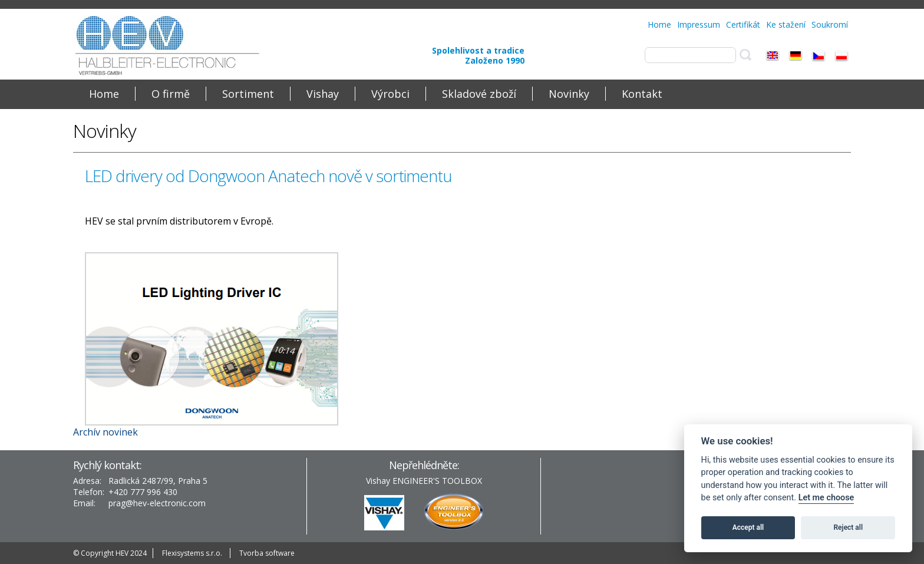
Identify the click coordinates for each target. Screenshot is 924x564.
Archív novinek (105, 432)
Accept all (748, 527)
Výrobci (390, 94)
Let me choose (826, 498)
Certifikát (743, 24)
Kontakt (642, 94)
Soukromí (830, 24)
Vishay (323, 94)
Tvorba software (267, 553)
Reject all (849, 527)
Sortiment (248, 94)
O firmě (171, 94)
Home (659, 24)
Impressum (699, 24)
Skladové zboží (479, 94)
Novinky (569, 94)
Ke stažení (786, 24)
